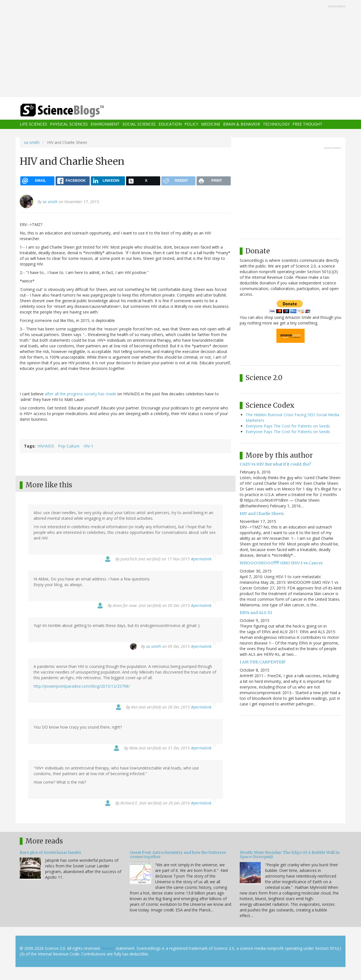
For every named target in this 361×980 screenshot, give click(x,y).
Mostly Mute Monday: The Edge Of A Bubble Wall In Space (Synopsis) (290, 855)
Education (170, 124)
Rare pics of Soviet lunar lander (50, 852)
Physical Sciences (69, 124)
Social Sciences (139, 124)
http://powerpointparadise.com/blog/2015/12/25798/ (82, 686)
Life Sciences (33, 124)
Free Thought (307, 124)
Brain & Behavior (242, 124)
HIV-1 (88, 446)
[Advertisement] (180, 49)
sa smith (32, 142)
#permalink (201, 559)
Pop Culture (69, 446)
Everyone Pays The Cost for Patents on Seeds (288, 426)
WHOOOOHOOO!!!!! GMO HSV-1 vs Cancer (281, 563)
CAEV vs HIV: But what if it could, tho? (275, 464)
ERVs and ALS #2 (256, 613)
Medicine (211, 124)
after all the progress (64, 394)
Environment (105, 124)
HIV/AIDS (46, 446)
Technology (276, 124)
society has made (100, 394)
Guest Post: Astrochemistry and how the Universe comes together (178, 855)
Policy (191, 124)
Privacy (108, 948)
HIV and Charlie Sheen (262, 514)
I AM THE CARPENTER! (263, 662)
